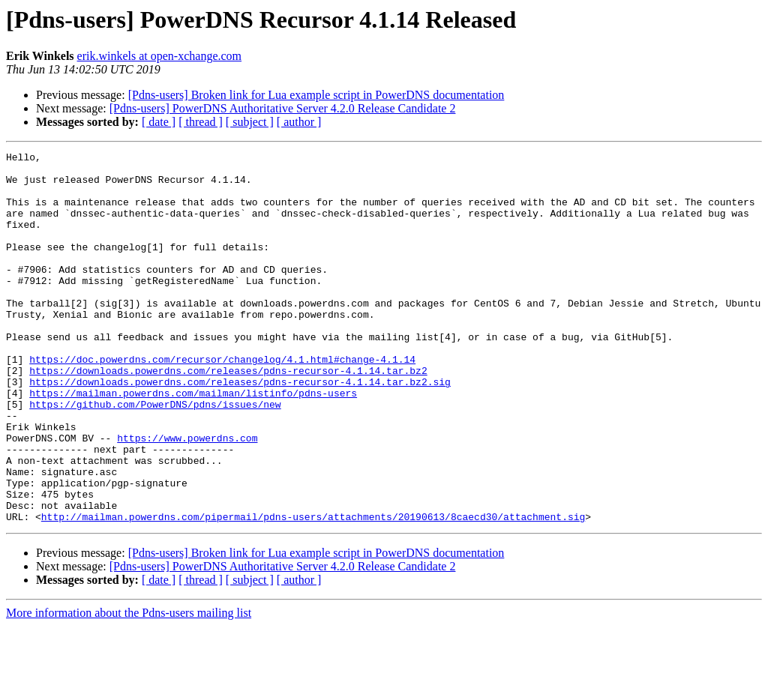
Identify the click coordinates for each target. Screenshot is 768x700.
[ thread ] (201, 122)
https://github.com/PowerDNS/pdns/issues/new (155, 456)
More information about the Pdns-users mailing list (129, 687)
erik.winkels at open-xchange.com (159, 56)
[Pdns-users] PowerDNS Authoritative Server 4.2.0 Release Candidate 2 (283, 108)
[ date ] (159, 122)
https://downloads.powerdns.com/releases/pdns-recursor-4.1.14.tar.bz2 (228, 415)
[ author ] (299, 122)
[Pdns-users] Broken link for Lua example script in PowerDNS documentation (316, 95)
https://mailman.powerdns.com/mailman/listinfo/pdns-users (193, 442)
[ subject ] (250, 122)
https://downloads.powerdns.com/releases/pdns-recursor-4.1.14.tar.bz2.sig (240, 429)
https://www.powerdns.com (187, 496)
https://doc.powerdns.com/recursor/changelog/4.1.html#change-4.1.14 (222, 402)
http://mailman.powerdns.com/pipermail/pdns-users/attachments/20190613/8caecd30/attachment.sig (313, 591)
